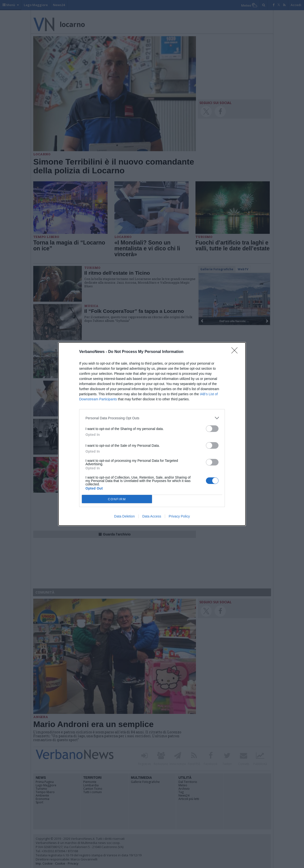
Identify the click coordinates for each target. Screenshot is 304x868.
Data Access (152, 516)
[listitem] (152, 418)
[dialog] (152, 434)
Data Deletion (124, 516)
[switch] (212, 429)
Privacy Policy (179, 516)
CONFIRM (117, 499)
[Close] (236, 352)
